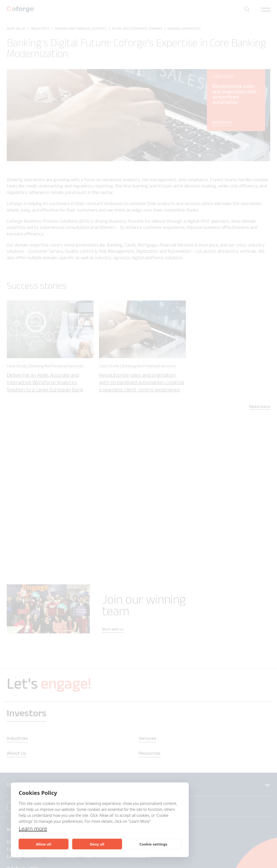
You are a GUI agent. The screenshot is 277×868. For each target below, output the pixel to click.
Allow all (44, 844)
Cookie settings (153, 844)
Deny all (97, 844)
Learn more (33, 829)
